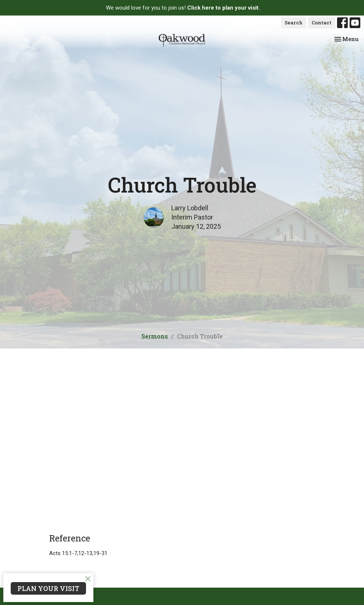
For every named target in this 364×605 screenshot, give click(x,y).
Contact (322, 23)
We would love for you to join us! (183, 8)
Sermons (155, 336)
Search (293, 23)
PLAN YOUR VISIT (48, 588)
